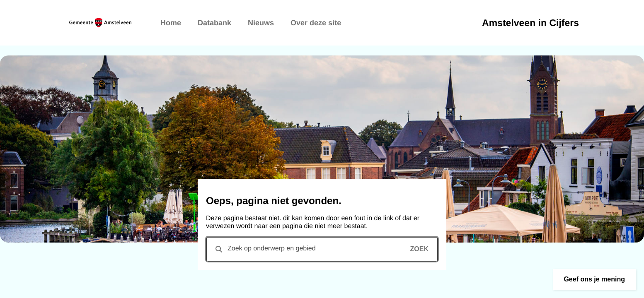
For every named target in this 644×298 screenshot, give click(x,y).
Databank (214, 23)
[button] (594, 279)
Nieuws (261, 23)
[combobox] (322, 249)
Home (171, 23)
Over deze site (316, 23)
